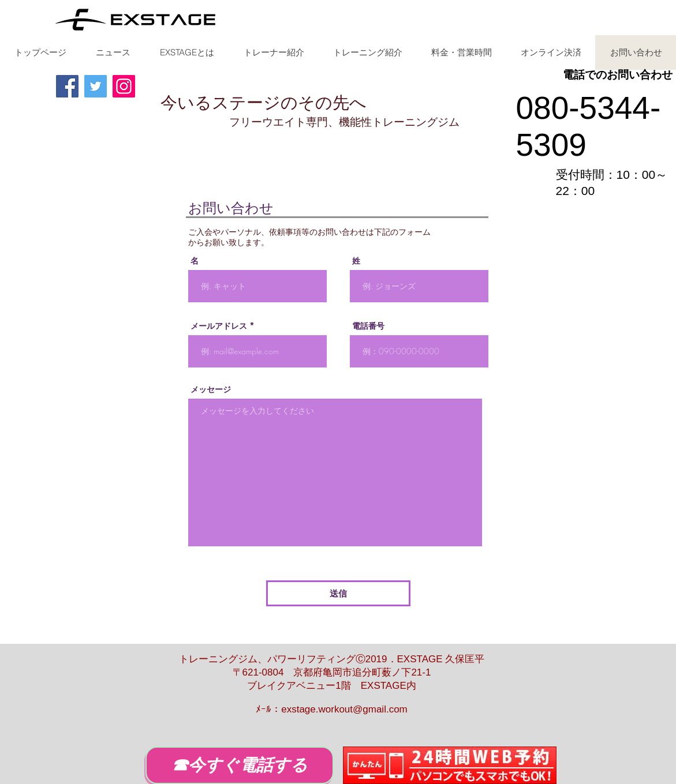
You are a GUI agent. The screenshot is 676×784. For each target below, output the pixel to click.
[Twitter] (96, 86)
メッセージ (211, 389)
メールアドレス (219, 326)
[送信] (338, 593)
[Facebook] (67, 86)
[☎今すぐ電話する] (240, 765)
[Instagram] (124, 86)
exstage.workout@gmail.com (344, 709)
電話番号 (368, 326)
